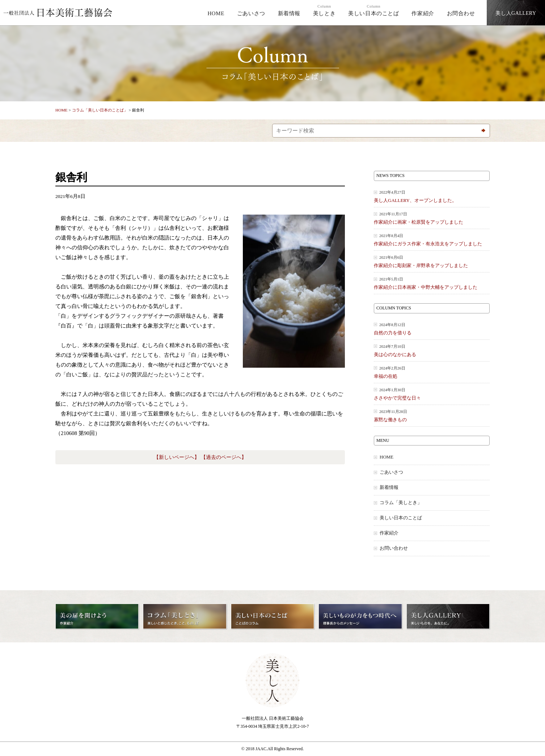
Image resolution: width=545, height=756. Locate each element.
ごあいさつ (251, 13)
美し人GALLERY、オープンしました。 (432, 196)
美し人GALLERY (516, 13)
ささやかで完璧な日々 (432, 394)
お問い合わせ (394, 548)
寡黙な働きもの (432, 416)
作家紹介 (423, 13)
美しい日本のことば (373, 10)
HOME (216, 13)
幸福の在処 (432, 372)
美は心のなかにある (432, 350)
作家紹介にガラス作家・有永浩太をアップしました (432, 240)
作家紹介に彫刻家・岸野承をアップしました (432, 261)
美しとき (324, 10)
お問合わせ (461, 13)
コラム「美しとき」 (401, 503)
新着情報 (289, 13)
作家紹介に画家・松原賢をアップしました (432, 218)
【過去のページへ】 (224, 457)
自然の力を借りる (432, 329)
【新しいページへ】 (177, 457)
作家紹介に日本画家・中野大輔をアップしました (432, 283)
